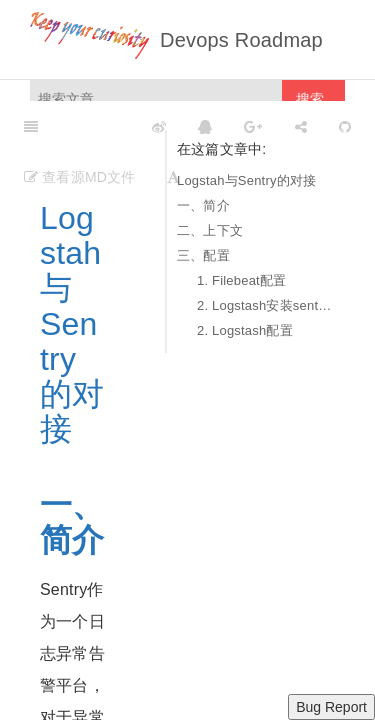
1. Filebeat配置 (241, 280)
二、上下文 (210, 230)
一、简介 (203, 205)
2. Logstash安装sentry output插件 (266, 305)
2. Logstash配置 (245, 330)
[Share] (301, 126)
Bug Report (331, 707)
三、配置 (203, 255)
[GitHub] (345, 126)
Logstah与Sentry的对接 (246, 180)
